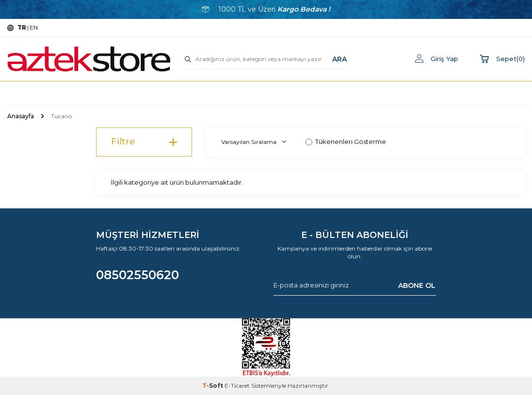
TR (22, 27)
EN (34, 27)
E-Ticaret (237, 386)
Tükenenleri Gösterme (346, 142)
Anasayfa (21, 116)
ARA (339, 59)
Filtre (144, 142)
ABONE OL (417, 285)
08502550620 (137, 275)
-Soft (213, 386)
